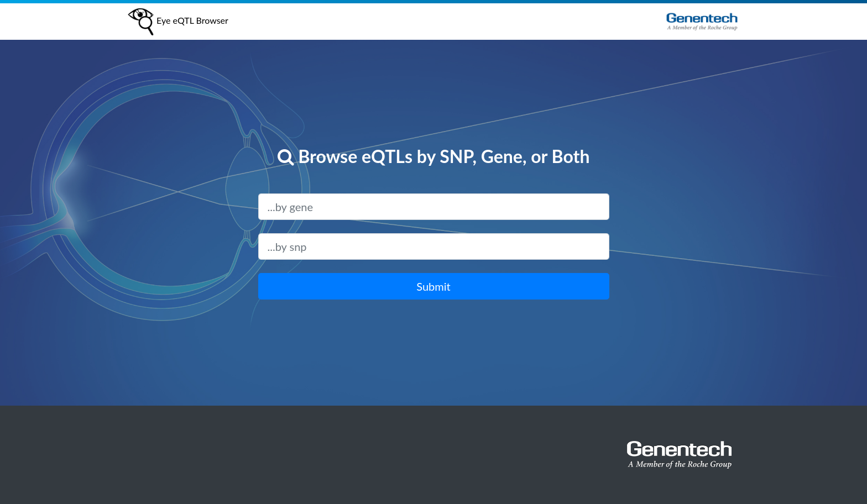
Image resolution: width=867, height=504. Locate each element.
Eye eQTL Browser (177, 22)
